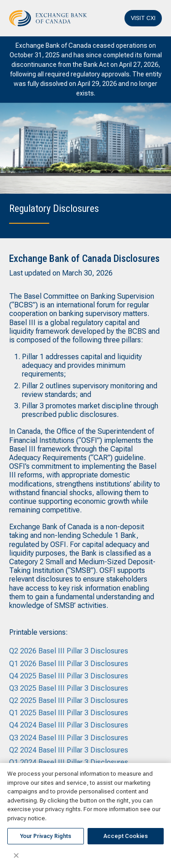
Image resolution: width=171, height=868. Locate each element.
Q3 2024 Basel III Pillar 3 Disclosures (69, 738)
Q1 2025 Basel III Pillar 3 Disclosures (69, 713)
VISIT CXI (143, 18)
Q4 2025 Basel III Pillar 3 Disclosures (69, 676)
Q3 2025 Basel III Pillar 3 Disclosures (69, 688)
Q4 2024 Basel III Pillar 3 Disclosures (69, 725)
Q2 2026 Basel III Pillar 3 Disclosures (69, 651)
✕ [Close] (16, 856)
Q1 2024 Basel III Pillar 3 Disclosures (69, 762)
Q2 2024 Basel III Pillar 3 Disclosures (69, 750)
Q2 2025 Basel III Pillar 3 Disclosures (69, 700)
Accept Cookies (126, 836)
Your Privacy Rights (46, 836)
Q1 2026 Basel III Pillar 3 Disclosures (69, 664)
